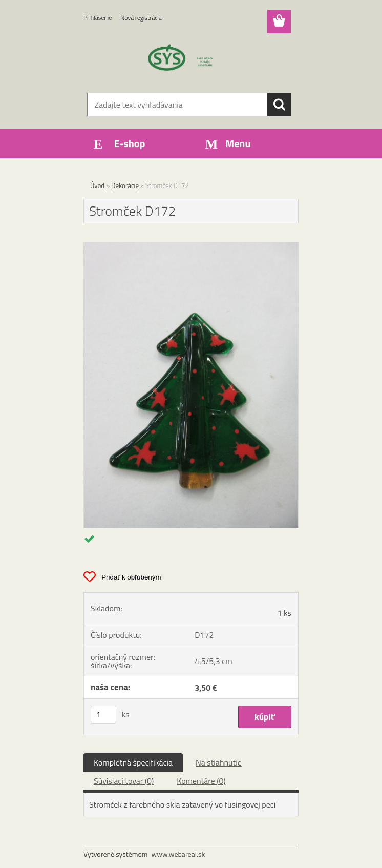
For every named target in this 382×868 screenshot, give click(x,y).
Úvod (97, 185)
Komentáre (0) (201, 781)
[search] (279, 105)
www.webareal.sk (178, 854)
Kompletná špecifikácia (133, 762)
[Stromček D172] (191, 246)
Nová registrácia (141, 18)
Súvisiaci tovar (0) (124, 781)
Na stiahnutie (219, 762)
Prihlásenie (98, 18)
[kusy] (103, 715)
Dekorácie (125, 185)
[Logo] (185, 59)
